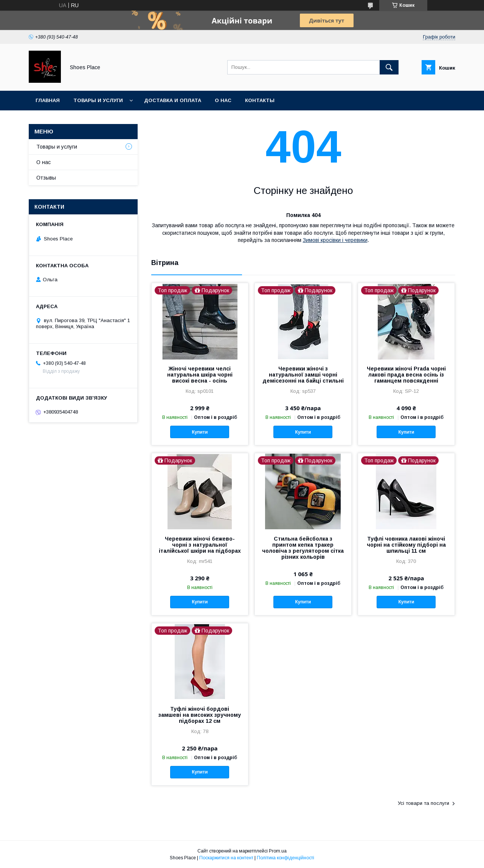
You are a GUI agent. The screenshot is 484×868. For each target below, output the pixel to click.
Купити (200, 432)
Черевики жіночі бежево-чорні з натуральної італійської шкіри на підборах (200, 545)
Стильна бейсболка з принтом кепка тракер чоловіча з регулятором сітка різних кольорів (303, 548)
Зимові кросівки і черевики (335, 240)
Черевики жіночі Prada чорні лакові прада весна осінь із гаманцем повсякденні (406, 375)
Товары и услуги (98, 100)
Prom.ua (278, 851)
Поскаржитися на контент (226, 858)
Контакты (260, 100)
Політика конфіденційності (285, 858)
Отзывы (46, 178)
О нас (223, 100)
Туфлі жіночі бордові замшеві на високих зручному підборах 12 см (200, 715)
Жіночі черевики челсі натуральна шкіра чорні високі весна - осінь (200, 375)
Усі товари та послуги (423, 803)
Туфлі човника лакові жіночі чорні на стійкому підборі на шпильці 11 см (406, 545)
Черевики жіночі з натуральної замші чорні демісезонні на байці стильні (303, 375)
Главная (48, 100)
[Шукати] (389, 67)
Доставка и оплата (173, 100)
